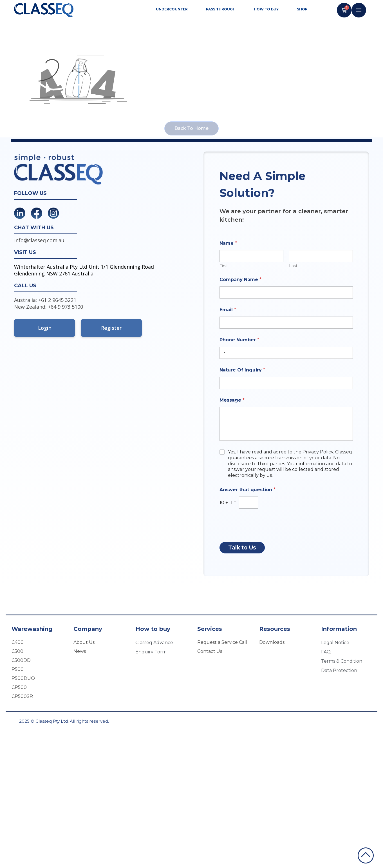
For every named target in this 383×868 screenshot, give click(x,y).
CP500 (19, 687)
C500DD (21, 660)
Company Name (240, 280)
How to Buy (268, 9)
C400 (18, 642)
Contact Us (210, 651)
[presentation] (262, 537)
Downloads (272, 642)
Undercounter (173, 9)
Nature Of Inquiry (242, 370)
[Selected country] (223, 353)
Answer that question (248, 490)
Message (232, 400)
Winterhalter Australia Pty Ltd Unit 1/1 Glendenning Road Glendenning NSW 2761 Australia (84, 270)
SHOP (302, 9)
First (224, 266)
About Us (84, 642)
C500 (17, 651)
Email (228, 310)
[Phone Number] (286, 353)
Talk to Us (242, 548)
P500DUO (23, 678)
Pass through (222, 9)
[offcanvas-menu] (359, 10)
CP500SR (22, 696)
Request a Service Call (222, 642)
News (80, 651)
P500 (18, 669)
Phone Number (239, 340)
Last (293, 266)
